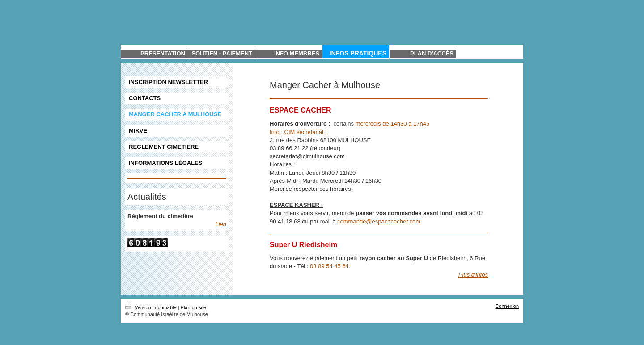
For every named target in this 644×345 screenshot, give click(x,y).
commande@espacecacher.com (379, 221)
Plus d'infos (473, 275)
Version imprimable (152, 307)
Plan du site (193, 307)
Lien (221, 224)
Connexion (507, 306)
